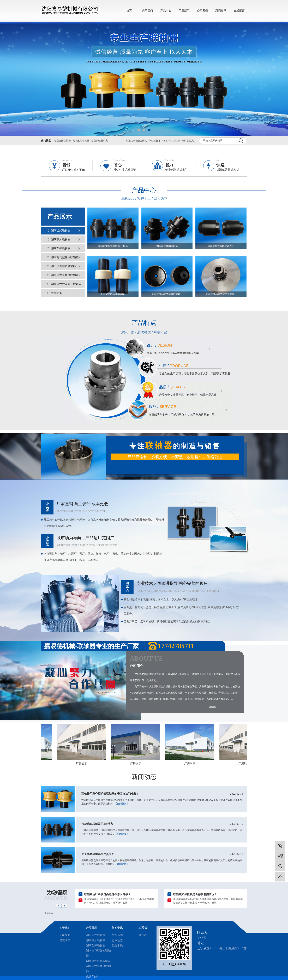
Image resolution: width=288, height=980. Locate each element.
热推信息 (131, 141)
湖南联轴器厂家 (99, 141)
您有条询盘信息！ (185, 141)
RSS (163, 141)
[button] (139, 130)
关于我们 (147, 11)
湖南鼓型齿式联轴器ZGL (221, 246)
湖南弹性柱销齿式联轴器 (66, 284)
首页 (129, 11)
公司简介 (65, 935)
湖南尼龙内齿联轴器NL (113, 294)
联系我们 (144, 928)
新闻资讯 (221, 11)
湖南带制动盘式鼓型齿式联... (221, 294)
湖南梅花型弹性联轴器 (65, 257)
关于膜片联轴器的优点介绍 (162, 854)
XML (170, 141)
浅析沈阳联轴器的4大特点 (162, 824)
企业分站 (142, 141)
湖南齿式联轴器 (61, 230)
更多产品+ (92, 976)
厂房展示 (184, 11)
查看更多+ (57, 293)
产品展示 (92, 928)
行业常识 (117, 945)
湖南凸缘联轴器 (61, 248)
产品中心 (166, 11)
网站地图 (154, 141)
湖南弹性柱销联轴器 (63, 266)
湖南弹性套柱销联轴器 (65, 275)
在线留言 (239, 11)
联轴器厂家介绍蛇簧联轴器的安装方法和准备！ (162, 794)
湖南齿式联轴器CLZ (167, 246)
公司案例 (202, 11)
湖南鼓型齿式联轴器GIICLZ (113, 246)
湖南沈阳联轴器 (62, 141)
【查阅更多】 (122, 804)
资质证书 (65, 940)
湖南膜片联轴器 (81, 141)
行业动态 (117, 940)
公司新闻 (117, 935)
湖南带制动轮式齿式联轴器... (167, 294)
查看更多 (213, 707)
